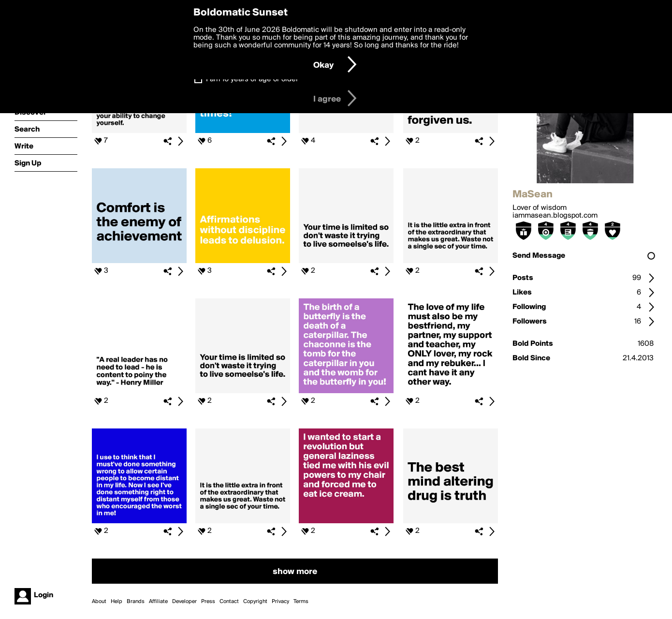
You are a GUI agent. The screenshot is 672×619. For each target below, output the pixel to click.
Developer (184, 602)
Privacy (280, 602)
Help (117, 602)
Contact (229, 602)
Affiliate (158, 602)
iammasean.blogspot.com (555, 216)
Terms (301, 602)
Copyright (255, 602)
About (99, 602)
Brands (136, 602)
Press (208, 602)
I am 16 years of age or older (252, 79)
